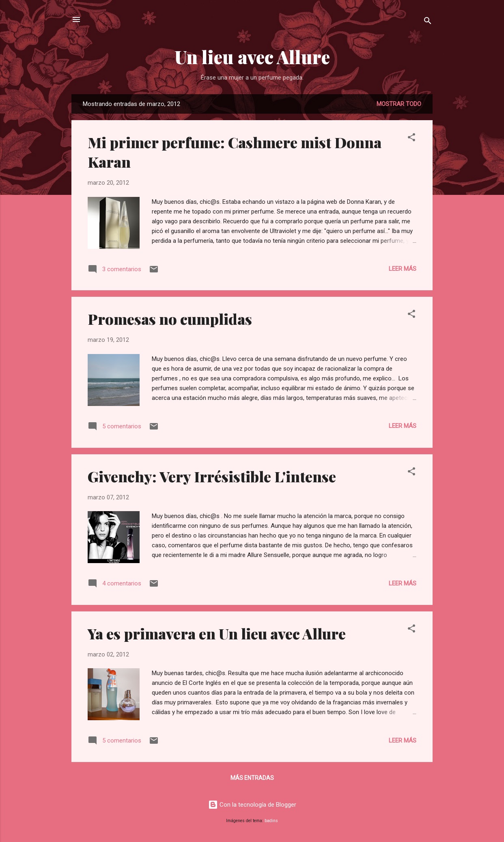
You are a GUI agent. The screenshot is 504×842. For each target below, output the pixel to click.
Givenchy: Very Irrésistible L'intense (212, 476)
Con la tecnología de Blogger (252, 805)
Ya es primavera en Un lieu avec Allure (217, 633)
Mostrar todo (399, 104)
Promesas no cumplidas (170, 319)
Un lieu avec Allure (252, 57)
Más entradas (252, 778)
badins (271, 821)
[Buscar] (428, 22)
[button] (411, 139)
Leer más (403, 269)
